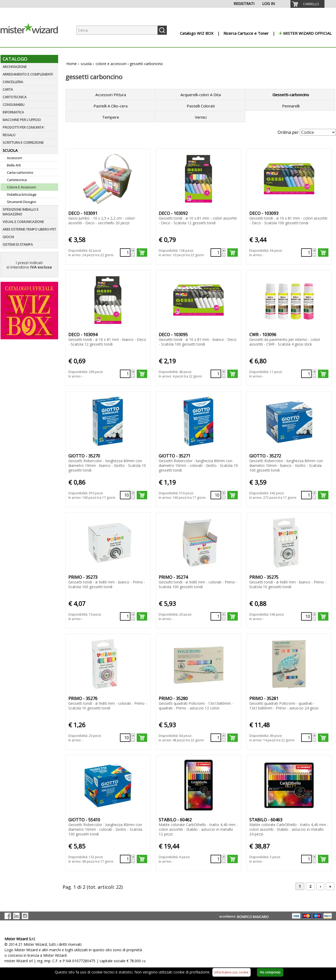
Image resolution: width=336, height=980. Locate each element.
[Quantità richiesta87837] (125, 253)
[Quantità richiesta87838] (216, 253)
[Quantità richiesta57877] (306, 859)
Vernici (201, 117)
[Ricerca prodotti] (117, 30)
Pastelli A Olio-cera (111, 106)
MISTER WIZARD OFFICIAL (307, 33)
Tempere (111, 117)
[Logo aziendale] (33, 42)
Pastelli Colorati (201, 106)
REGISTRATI (244, 4)
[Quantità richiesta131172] (306, 616)
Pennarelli (291, 106)
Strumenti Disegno (21, 202)
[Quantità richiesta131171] (216, 616)
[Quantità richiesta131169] (306, 495)
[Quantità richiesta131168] (216, 495)
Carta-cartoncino (20, 173)
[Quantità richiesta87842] (306, 374)
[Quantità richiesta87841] (216, 374)
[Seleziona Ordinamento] (318, 132)
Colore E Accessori (21, 187)
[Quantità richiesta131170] (125, 616)
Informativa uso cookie (232, 972)
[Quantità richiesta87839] (306, 253)
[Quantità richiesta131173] (125, 738)
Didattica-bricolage (22, 194)
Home (71, 64)
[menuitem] (307, 4)
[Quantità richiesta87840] (125, 374)
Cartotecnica (17, 180)
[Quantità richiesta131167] (125, 495)
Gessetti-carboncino (291, 95)
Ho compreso (270, 972)
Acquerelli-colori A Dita (201, 95)
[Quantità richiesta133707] (125, 859)
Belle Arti (14, 165)
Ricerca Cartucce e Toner (246, 33)
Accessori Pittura (111, 95)
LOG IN (268, 4)
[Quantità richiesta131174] (216, 738)
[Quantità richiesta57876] (216, 859)
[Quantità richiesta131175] (306, 738)
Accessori (14, 158)
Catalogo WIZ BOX (197, 33)
